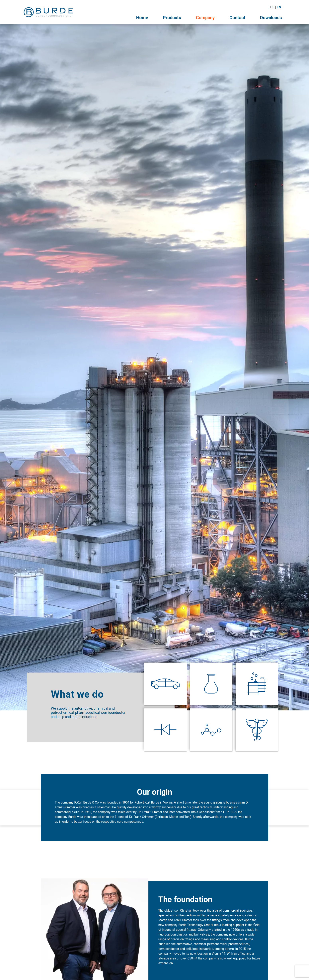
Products (172, 18)
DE (272, 7)
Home (142, 18)
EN (279, 7)
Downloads (271, 18)
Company (205, 18)
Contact (237, 18)
